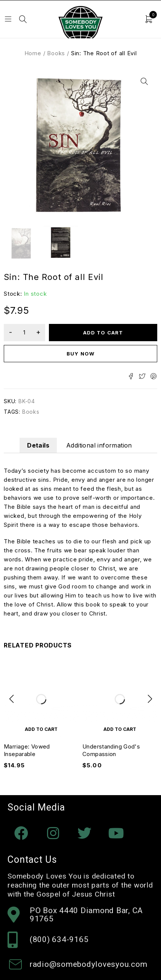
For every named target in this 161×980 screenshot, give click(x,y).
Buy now (80, 354)
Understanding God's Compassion (111, 750)
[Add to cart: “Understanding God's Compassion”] (120, 729)
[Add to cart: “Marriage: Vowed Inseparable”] (41, 729)
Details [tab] (38, 445)
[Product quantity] (24, 333)
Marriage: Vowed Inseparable (27, 750)
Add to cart (103, 333)
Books (56, 53)
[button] (144, 82)
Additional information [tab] (99, 445)
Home (33, 53)
